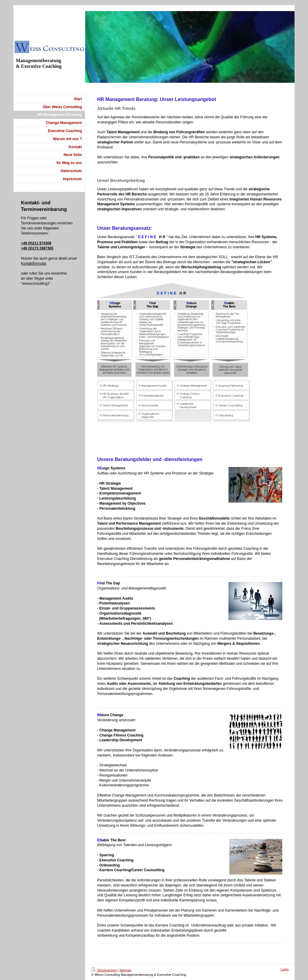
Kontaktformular (33, 264)
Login (285, 969)
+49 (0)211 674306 (36, 243)
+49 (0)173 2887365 (37, 248)
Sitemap (125, 970)
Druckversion (104, 970)
